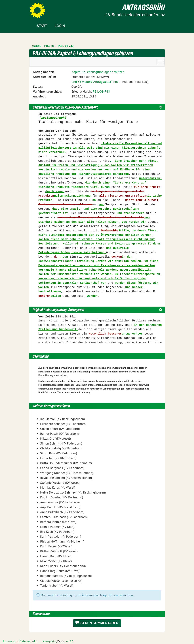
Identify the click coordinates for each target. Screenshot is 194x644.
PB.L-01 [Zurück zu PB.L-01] (49, 46)
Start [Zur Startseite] (42, 26)
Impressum (10, 641)
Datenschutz (28, 641)
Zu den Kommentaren (97, 623)
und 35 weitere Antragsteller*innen (96, 82)
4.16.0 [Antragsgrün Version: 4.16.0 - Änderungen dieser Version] (70, 641)
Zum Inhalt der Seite (16, 9)
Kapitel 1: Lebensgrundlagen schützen (98, 72)
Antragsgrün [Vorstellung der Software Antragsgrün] (49, 641)
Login (60, 26)
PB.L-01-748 (101, 91)
